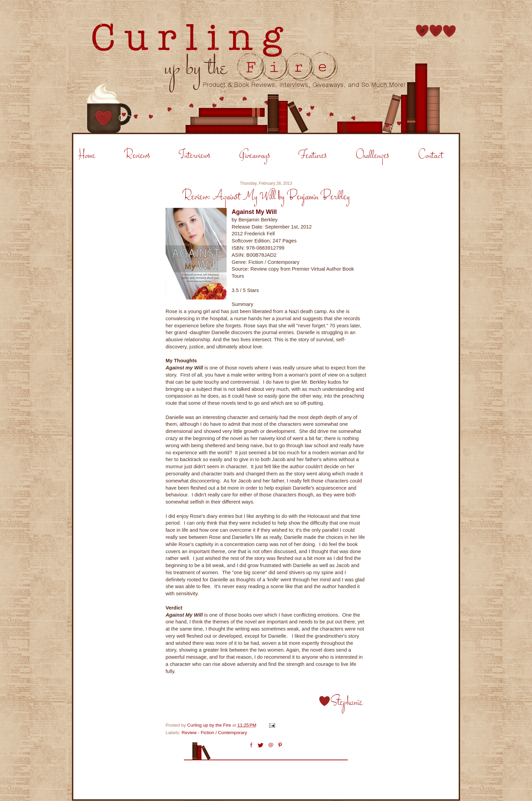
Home (87, 156)
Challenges (372, 156)
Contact (431, 156)
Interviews (195, 156)
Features (313, 156)
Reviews (137, 156)
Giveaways (255, 156)
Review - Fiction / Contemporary (214, 733)
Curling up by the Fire (210, 725)
